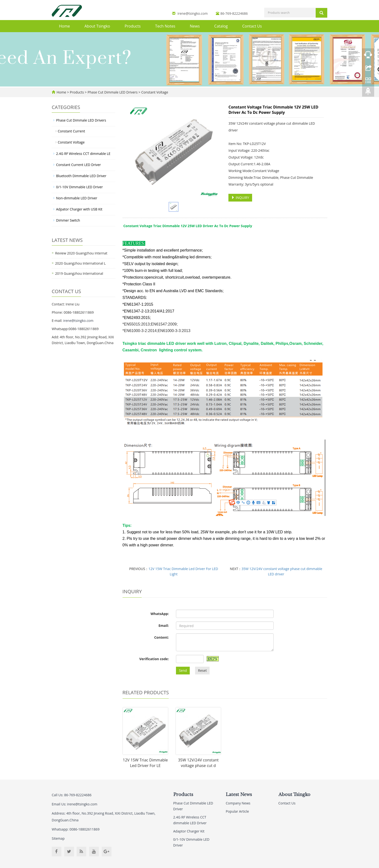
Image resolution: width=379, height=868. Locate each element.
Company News (238, 803)
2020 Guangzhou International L (80, 263)
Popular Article (237, 811)
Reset (202, 670)
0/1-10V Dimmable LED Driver (80, 187)
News (195, 26)
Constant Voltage (154, 92)
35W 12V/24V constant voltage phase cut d (198, 763)
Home (64, 26)
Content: (161, 637)
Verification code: (154, 659)
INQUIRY (240, 198)
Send (183, 670)
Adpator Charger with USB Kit (79, 209)
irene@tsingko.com (193, 13)
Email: (164, 626)
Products (132, 26)
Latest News (239, 795)
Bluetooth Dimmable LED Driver (81, 176)
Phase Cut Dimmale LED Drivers (113, 92)
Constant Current (71, 131)
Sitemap (58, 838)
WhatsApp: (160, 614)
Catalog (221, 26)
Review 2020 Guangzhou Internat (81, 253)
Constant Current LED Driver (78, 165)
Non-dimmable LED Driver (77, 198)
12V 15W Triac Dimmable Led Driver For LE (145, 763)
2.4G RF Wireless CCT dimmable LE (83, 154)
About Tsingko (97, 26)
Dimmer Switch (68, 220)
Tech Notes (165, 26)
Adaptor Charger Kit (189, 831)
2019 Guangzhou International (79, 273)
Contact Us (252, 26)
